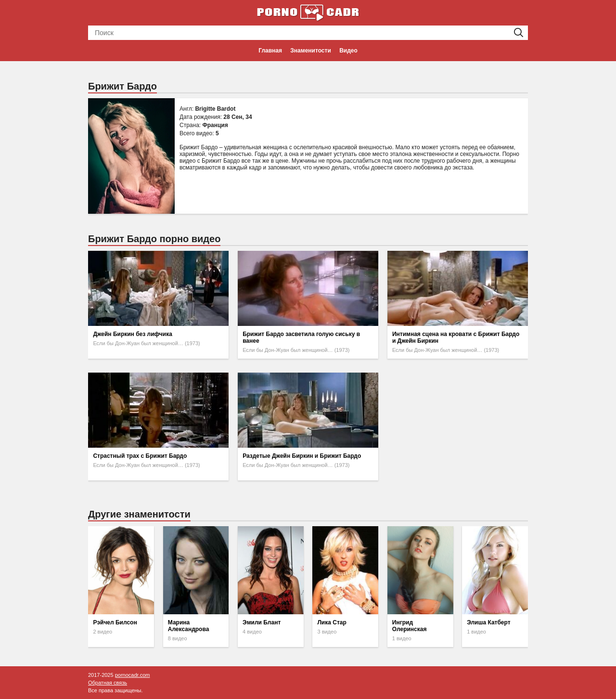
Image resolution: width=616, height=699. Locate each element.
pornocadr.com (133, 675)
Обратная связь (108, 683)
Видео (348, 51)
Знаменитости (310, 51)
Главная (270, 51)
